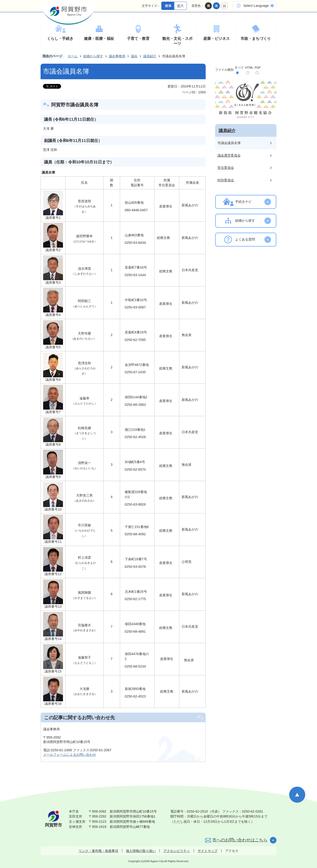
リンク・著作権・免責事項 (98, 851)
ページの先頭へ (297, 795)
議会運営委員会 (229, 155)
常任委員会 (226, 168)
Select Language (256, 6)
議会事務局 (117, 56)
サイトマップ (208, 851)
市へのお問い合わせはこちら (240, 840)
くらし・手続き (60, 39)
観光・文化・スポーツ (177, 41)
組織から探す (93, 56)
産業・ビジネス (217, 39)
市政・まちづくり (256, 39)
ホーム (73, 56)
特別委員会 (226, 180)
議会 (134, 56)
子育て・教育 (138, 39)
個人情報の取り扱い (141, 851)
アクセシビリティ (177, 851)
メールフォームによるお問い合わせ (70, 755)
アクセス (232, 851)
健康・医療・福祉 (99, 39)
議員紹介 (150, 56)
